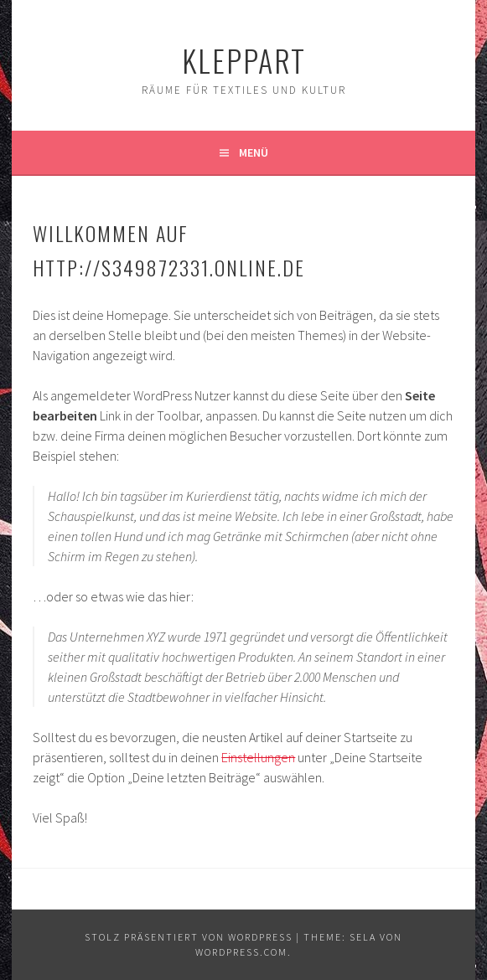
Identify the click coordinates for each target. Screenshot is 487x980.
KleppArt (244, 60)
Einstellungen (258, 757)
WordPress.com (241, 952)
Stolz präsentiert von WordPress (189, 937)
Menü (254, 152)
